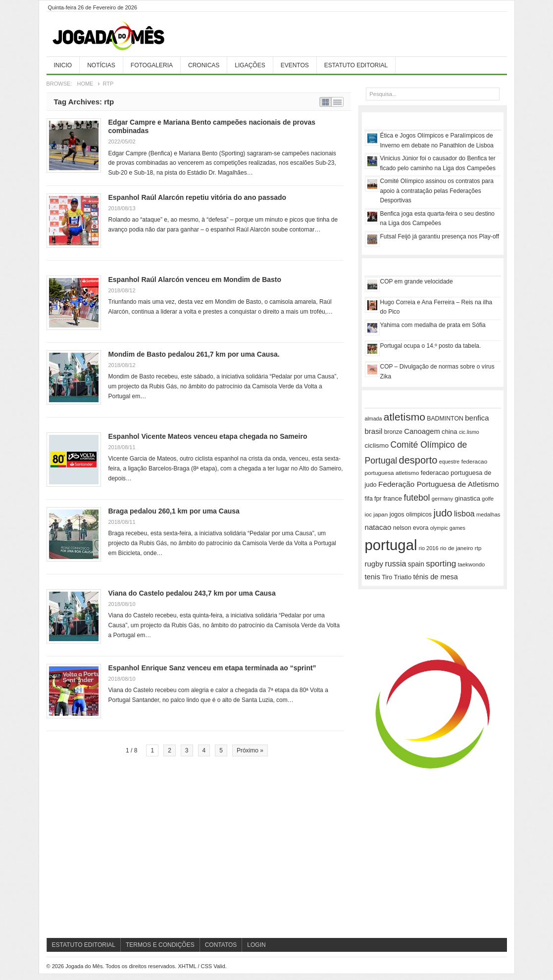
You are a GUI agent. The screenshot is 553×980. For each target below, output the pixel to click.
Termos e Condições (160, 945)
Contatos (221, 945)
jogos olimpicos (411, 514)
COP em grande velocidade (417, 281)
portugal (391, 545)
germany (442, 499)
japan (380, 514)
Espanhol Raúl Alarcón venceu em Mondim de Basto (195, 280)
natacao (378, 527)
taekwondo (472, 564)
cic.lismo (469, 432)
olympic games (448, 528)
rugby (374, 564)
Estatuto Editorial (356, 65)
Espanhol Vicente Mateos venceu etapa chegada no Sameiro (208, 436)
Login (256, 945)
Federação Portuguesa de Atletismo (439, 484)
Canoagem (422, 431)
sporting (441, 563)
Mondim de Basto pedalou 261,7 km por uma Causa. (194, 354)
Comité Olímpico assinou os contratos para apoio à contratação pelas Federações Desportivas (437, 191)
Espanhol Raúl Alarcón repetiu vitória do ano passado (198, 197)
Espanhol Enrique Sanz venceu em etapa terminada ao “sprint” (212, 668)
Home (85, 84)
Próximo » (250, 750)
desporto (418, 460)
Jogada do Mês (121, 36)
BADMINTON (445, 419)
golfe (488, 499)
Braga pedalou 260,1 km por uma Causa (174, 511)
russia (395, 563)
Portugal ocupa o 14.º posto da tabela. (431, 346)
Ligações (250, 65)
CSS (207, 966)
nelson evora (411, 528)
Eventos (295, 65)
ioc (368, 514)
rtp (478, 548)
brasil (374, 431)
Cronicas (204, 65)
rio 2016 (429, 548)
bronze (393, 432)
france (393, 498)
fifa (369, 499)
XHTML (187, 966)
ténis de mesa (436, 577)
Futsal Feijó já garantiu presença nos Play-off (440, 236)
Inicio (63, 65)
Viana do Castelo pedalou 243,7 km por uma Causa (192, 593)
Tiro (387, 577)
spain (416, 564)
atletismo (404, 417)
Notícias (101, 65)
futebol (417, 498)
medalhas (488, 514)
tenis (373, 577)
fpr (378, 499)
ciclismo (377, 445)
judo (443, 513)
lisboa (464, 514)
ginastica (468, 498)
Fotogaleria (152, 65)
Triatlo (403, 577)
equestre (449, 462)
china (449, 432)
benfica (477, 418)
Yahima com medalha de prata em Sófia (433, 325)
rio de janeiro (456, 548)
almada (374, 419)
